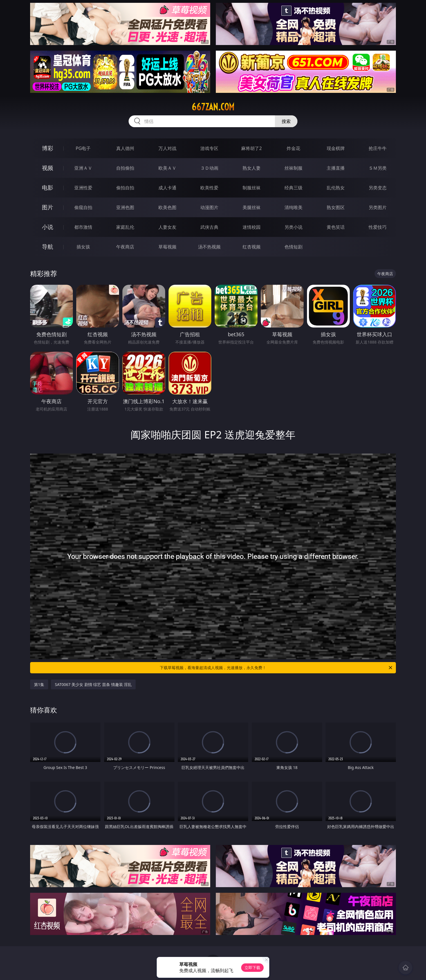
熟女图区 (336, 207)
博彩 (48, 148)
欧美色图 (167, 207)
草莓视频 (167, 247)
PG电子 (83, 148)
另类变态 (378, 188)
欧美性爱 (209, 188)
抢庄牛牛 (378, 148)
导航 (48, 247)
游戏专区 (209, 148)
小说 (48, 227)
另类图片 (378, 207)
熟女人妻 (252, 168)
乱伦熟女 (336, 188)
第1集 (39, 684)
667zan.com (213, 107)
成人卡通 (167, 188)
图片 (48, 207)
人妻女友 (167, 227)
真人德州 (125, 148)
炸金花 (293, 148)
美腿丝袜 (252, 207)
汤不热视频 (209, 247)
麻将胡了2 (251, 148)
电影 (48, 188)
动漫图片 (209, 207)
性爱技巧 (378, 227)
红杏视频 (252, 247)
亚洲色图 (125, 207)
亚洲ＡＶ (83, 168)
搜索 (286, 121)
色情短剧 (293, 247)
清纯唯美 (293, 207)
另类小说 (293, 227)
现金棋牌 (336, 148)
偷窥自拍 (83, 207)
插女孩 (83, 247)
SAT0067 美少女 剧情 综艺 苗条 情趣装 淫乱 (93, 684)
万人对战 (167, 148)
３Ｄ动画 (209, 168)
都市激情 (83, 227)
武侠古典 (209, 227)
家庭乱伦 (125, 227)
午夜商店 (125, 247)
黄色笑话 (336, 227)
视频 (48, 168)
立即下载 (252, 967)
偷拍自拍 (125, 188)
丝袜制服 (293, 168)
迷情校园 (252, 227)
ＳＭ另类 (378, 168)
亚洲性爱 (83, 188)
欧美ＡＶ (167, 168)
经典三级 (293, 188)
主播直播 (336, 168)
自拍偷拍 (125, 168)
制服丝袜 (252, 188)
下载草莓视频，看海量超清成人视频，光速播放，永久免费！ (276, 668)
